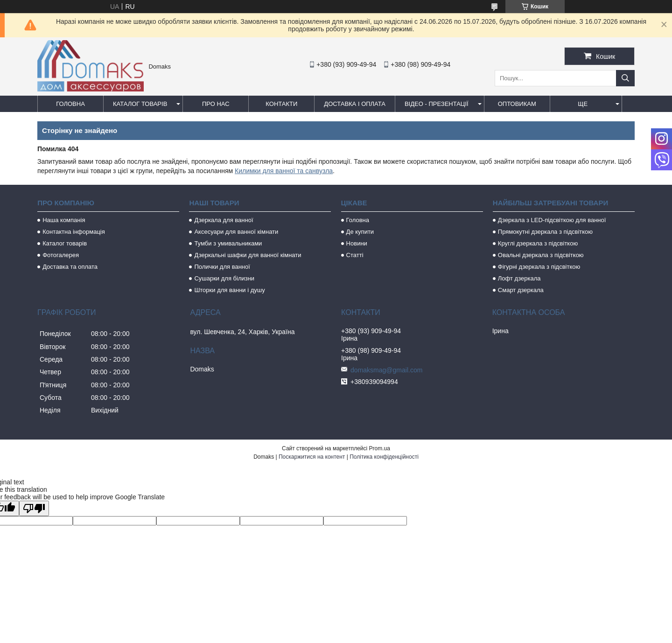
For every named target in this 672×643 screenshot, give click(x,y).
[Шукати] (625, 78)
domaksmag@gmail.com (386, 370)
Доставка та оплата (70, 267)
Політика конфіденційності (384, 457)
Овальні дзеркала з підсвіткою (541, 255)
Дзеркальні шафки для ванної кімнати (248, 255)
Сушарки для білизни (224, 278)
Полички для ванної (222, 267)
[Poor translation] (34, 508)
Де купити (360, 232)
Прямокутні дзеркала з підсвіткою (545, 232)
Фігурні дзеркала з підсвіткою (539, 267)
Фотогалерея (61, 255)
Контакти (281, 104)
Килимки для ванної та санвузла (284, 171)
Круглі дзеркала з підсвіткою (538, 243)
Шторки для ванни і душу (229, 290)
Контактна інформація (74, 232)
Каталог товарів (140, 104)
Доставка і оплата (355, 104)
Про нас (216, 104)
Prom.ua (380, 448)
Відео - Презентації (437, 104)
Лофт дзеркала (519, 278)
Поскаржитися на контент (312, 457)
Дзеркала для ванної (224, 220)
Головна (70, 104)
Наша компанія (64, 220)
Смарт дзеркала (521, 290)
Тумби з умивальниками (228, 243)
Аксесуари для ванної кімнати (236, 232)
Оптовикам (517, 104)
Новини (357, 243)
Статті (355, 255)
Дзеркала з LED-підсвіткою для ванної (552, 220)
